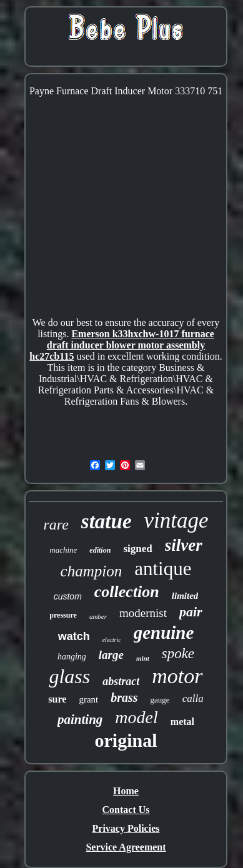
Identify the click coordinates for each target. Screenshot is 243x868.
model (136, 717)
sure (57, 699)
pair (191, 612)
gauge (160, 700)
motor (177, 676)
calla (193, 698)
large (111, 655)
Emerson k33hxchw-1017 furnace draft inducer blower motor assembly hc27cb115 (122, 345)
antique (163, 569)
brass (124, 698)
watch (74, 636)
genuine (164, 633)
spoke (178, 653)
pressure (63, 615)
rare (56, 525)
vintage (176, 520)
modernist (143, 613)
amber (98, 616)
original (126, 740)
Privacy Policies (126, 828)
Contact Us (126, 810)
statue (107, 521)
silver (184, 545)
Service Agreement (126, 847)
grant (88, 699)
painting (80, 719)
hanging (72, 657)
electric (112, 640)
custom (68, 596)
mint (143, 658)
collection (127, 592)
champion (92, 571)
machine (63, 550)
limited (185, 596)
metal (182, 722)
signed (137, 549)
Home (126, 791)
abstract (121, 681)
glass (69, 676)
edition (100, 550)
